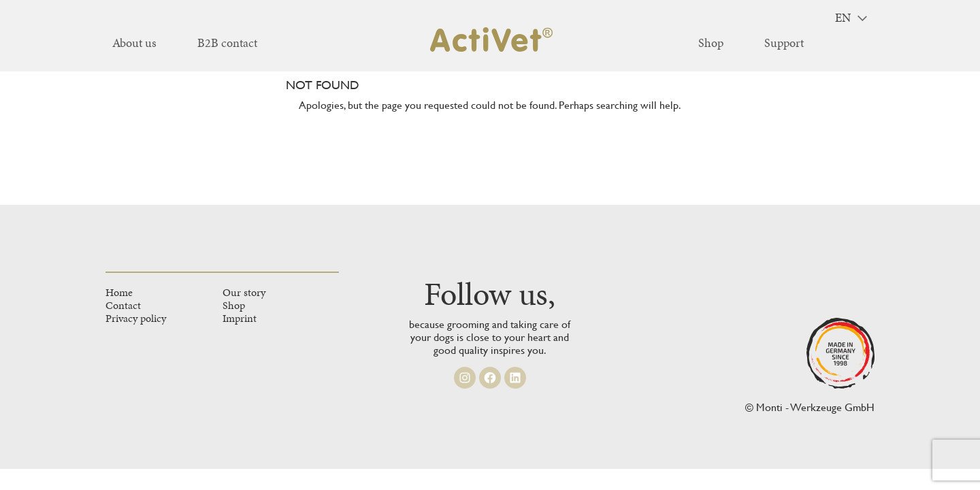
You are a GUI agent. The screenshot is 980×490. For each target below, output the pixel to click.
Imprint (240, 318)
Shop (234, 305)
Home (119, 292)
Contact (123, 305)
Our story (244, 292)
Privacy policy (136, 318)
